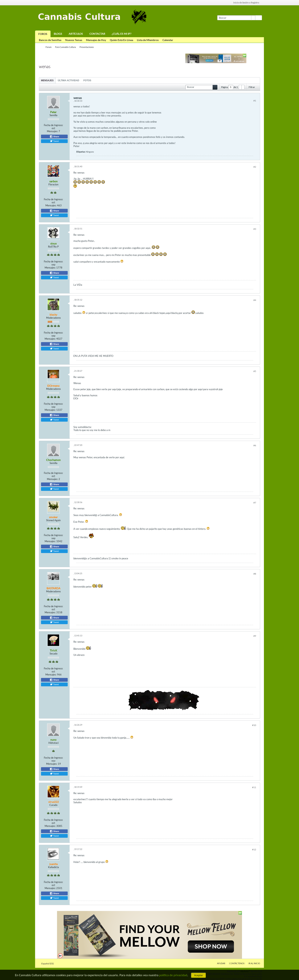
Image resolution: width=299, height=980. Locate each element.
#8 (255, 574)
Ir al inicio (254, 963)
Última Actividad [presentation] (68, 80)
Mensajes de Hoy (96, 40)
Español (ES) (49, 964)
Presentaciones (87, 47)
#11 (254, 787)
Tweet (54, 141)
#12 (254, 849)
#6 (255, 445)
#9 (255, 636)
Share (54, 137)
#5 (255, 371)
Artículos (76, 34)
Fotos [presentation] (87, 80)
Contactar (97, 34)
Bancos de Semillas (50, 40)
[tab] (47, 80)
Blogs (58, 34)
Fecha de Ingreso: (53, 125)
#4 (255, 300)
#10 (254, 725)
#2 (255, 167)
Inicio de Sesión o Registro (247, 3)
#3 (255, 229)
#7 (255, 503)
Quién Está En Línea (121, 40)
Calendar (168, 40)
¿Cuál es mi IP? (122, 34)
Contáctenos (237, 963)
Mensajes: (52, 131)
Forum (49, 47)
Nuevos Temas (74, 40)
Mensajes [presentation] (47, 80)
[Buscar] (236, 18)
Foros (43, 34)
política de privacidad (173, 975)
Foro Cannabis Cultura (66, 47)
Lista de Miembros (148, 40)
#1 (255, 101)
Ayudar (221, 963)
